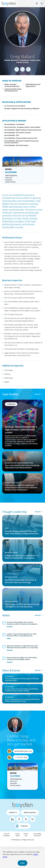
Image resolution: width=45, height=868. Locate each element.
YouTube (33, 819)
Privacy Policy (18, 835)
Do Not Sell (26, 835)
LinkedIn (12, 819)
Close (22, 863)
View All (38, 394)
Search (40, 2)
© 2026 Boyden (16, 840)
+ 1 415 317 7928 (21, 757)
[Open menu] (37, 3)
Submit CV (13, 812)
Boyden (9, 4)
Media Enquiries (30, 812)
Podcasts (24, 826)
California (11, 172)
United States (22, 62)
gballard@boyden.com (23, 751)
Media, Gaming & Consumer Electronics (12, 85)
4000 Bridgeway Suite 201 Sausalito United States (11, 179)
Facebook (19, 819)
